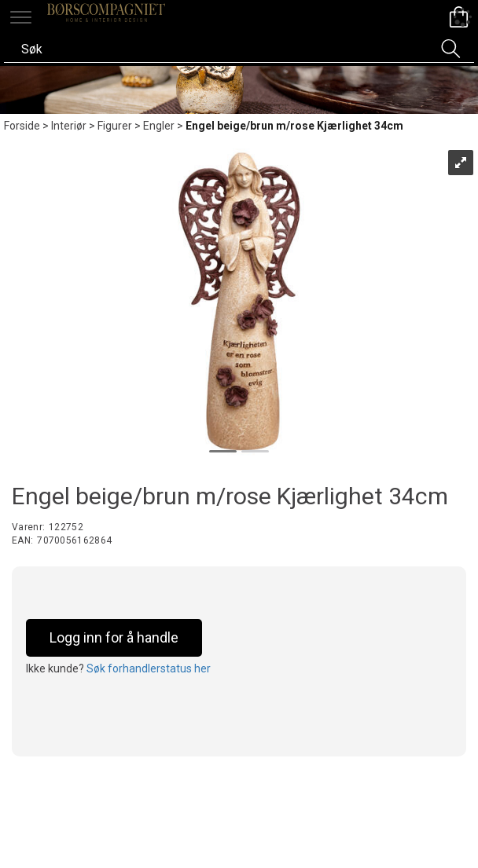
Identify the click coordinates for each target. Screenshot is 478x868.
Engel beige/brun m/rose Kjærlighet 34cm (294, 126)
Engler (159, 126)
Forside (22, 126)
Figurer (115, 126)
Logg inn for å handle (114, 637)
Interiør (69, 126)
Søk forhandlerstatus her (149, 668)
